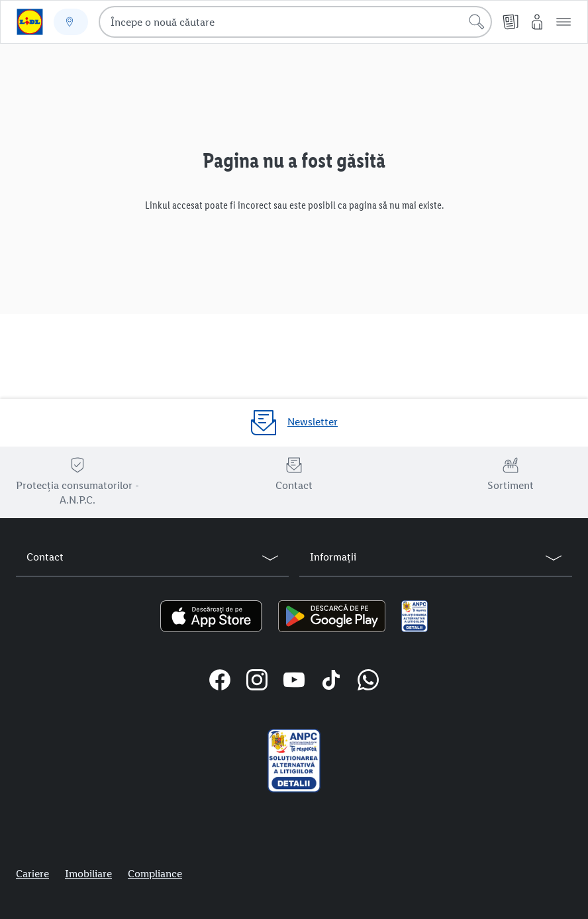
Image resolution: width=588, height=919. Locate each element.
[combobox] (295, 22)
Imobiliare (88, 874)
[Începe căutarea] (477, 22)
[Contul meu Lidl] (537, 22)
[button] (563, 22)
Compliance (155, 874)
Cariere (32, 874)
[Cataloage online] (511, 22)
